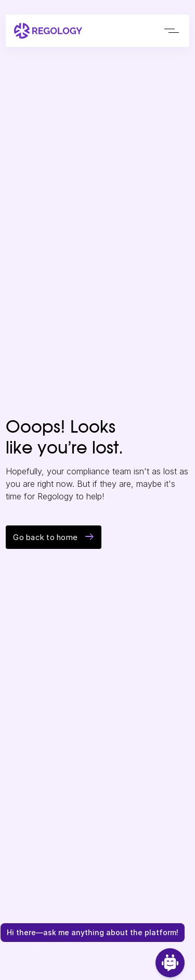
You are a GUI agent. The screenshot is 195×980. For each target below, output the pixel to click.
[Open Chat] (170, 963)
